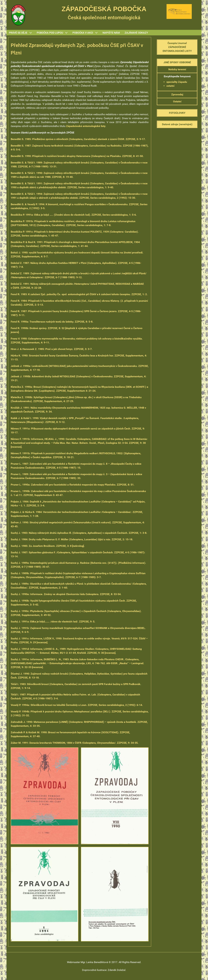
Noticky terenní (177, 69)
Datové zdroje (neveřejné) (177, 124)
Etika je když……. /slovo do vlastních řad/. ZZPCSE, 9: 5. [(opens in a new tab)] (53, 622)
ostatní (170, 86)
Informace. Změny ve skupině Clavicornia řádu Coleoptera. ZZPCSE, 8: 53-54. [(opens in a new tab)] (66, 594)
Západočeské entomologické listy (86, 126)
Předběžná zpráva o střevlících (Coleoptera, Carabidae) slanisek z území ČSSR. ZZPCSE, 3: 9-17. (78, 139)
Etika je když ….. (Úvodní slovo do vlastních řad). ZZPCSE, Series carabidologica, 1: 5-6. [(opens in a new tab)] (74, 215)
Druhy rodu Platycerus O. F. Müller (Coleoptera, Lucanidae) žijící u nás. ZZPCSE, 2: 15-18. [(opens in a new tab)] (72, 539)
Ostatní (177, 101)
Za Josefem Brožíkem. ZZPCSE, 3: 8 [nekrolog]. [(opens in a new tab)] (48, 546)
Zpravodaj (177, 94)
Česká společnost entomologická (104, 18)
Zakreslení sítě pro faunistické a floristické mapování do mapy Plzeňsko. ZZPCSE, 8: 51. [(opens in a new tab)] (73, 485)
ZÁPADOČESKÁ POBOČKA (104, 9)
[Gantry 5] (18, 15)
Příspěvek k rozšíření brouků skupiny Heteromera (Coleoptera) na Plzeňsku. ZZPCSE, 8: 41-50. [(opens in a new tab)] (77, 156)
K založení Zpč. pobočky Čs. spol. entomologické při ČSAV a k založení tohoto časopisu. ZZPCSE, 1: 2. (79, 294)
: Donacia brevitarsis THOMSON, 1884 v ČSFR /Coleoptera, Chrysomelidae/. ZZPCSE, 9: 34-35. (75, 743)
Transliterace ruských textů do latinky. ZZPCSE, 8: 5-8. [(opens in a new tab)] (52, 322)
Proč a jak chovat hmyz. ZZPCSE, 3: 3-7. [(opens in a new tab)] (52, 349)
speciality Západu (177, 82)
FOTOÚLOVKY (177, 113)
